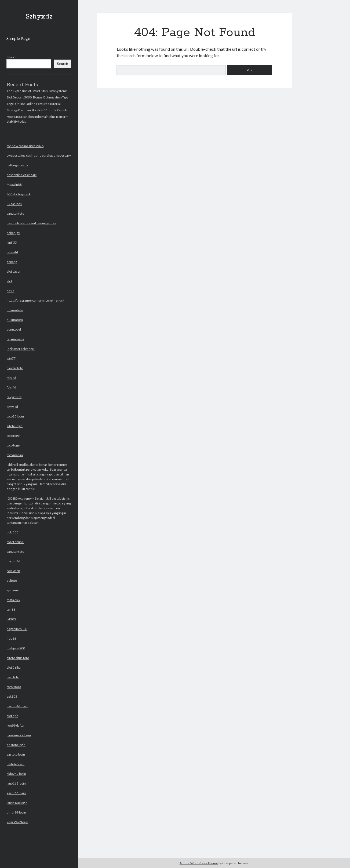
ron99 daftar (16, 725)
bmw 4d (12, 252)
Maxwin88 (14, 184)
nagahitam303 (17, 629)
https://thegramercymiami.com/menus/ (35, 300)
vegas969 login (17, 822)
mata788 (13, 600)
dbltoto (12, 581)
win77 (11, 358)
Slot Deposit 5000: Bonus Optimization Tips (37, 97)
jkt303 (11, 619)
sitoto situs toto (18, 658)
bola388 (12, 532)
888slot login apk (19, 194)
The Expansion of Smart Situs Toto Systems (37, 91)
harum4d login (17, 706)
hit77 (10, 291)
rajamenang (15, 339)
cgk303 (12, 696)
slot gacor (14, 271)
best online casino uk (22, 175)
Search (12, 57)
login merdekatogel (21, 349)
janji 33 (12, 242)
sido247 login (16, 774)
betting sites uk (17, 165)
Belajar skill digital (47, 498)
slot (9, 281)
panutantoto (15, 213)
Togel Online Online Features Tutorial (34, 104)
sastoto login (16, 754)
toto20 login (15, 416)
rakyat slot (14, 397)
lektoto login (16, 764)
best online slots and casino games (31, 223)
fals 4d (11, 378)
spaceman (14, 590)
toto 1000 (14, 687)
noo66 (11, 638)
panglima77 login (19, 735)
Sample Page (18, 38)
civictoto (13, 677)
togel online (15, 542)
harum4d (13, 561)
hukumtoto (15, 310)
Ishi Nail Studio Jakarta (23, 465)
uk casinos (14, 204)
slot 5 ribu (14, 667)
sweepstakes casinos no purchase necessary (39, 155)
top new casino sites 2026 (25, 146)
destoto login (16, 745)
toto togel (14, 436)
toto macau (15, 455)
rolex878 (13, 571)
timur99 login (16, 812)
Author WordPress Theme (199, 863)
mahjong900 (16, 648)
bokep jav (13, 233)
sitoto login (15, 426)
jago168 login (16, 783)
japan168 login (17, 803)
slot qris (12, 716)
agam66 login (16, 793)
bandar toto (15, 368)
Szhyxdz (39, 17)
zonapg (12, 262)
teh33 (11, 609)
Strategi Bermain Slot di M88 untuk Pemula (37, 110)
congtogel (14, 329)
